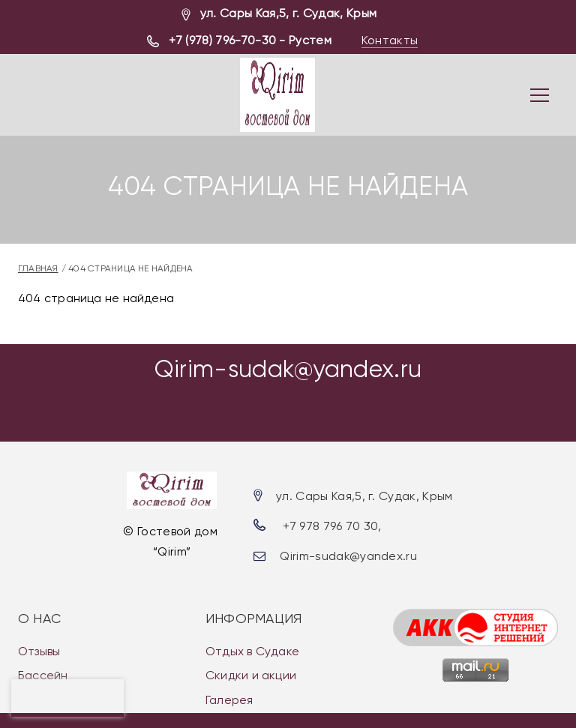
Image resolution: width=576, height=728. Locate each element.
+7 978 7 (306, 526)
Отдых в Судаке (252, 651)
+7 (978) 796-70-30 (222, 40)
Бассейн (43, 675)
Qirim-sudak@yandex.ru (288, 369)
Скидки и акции (251, 675)
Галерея (229, 700)
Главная (38, 268)
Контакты (390, 40)
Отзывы (39, 651)
